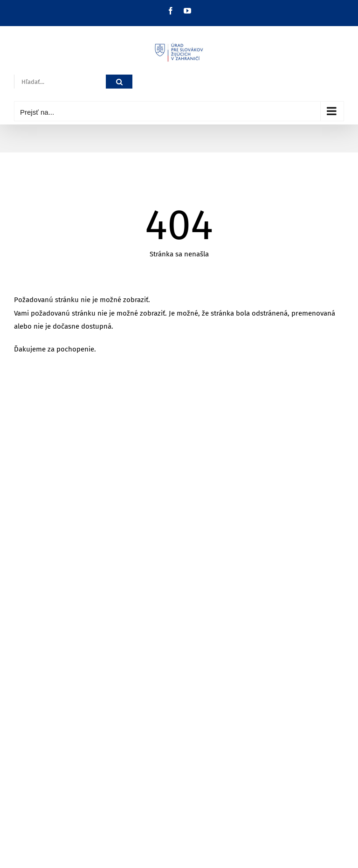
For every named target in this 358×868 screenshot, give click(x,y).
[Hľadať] (119, 82)
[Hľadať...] (60, 82)
